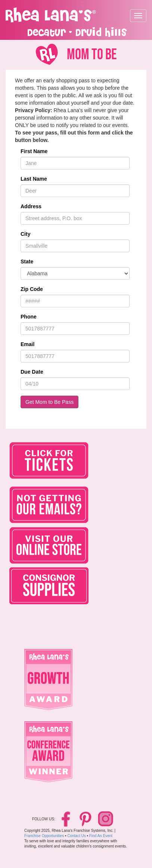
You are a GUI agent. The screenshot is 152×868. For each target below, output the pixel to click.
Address (31, 206)
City (25, 234)
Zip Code (32, 289)
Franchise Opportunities (44, 836)
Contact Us (76, 836)
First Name (34, 151)
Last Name (34, 179)
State (27, 262)
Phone (29, 317)
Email (27, 344)
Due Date (32, 372)
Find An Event (101, 836)
